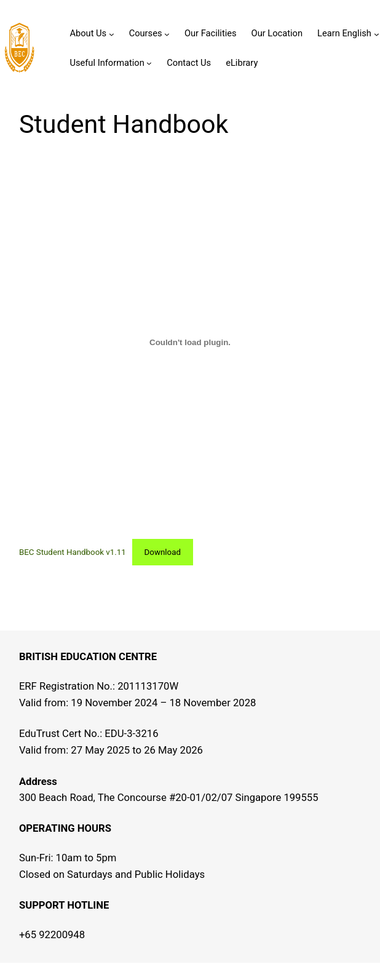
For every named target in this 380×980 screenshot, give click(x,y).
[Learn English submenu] (377, 34)
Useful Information (107, 63)
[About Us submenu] (112, 34)
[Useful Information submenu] (149, 63)
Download (163, 552)
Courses (146, 33)
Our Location (277, 33)
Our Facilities (211, 33)
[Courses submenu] (167, 34)
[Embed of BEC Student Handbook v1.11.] (190, 342)
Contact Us (189, 63)
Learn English (344, 33)
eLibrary (242, 63)
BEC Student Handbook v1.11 (73, 552)
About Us (88, 33)
